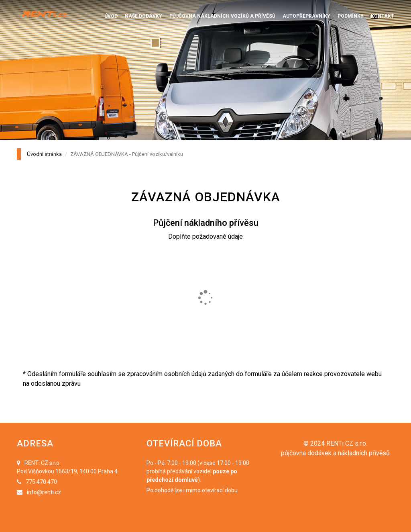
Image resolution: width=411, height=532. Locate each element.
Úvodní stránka (44, 154)
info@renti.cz (44, 492)
